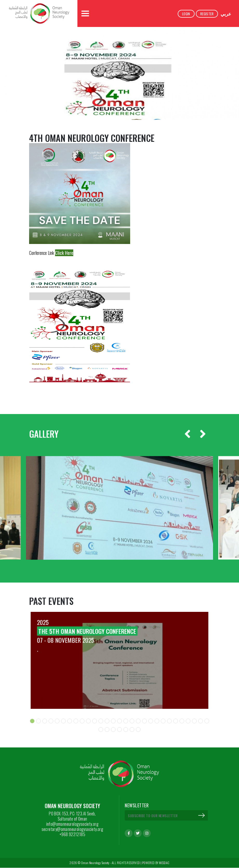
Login (186, 14)
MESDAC (164, 863)
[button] (32, 721)
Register (207, 14)
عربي (226, 13)
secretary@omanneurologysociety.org (72, 829)
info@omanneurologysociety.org (72, 824)
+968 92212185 (72, 834)
